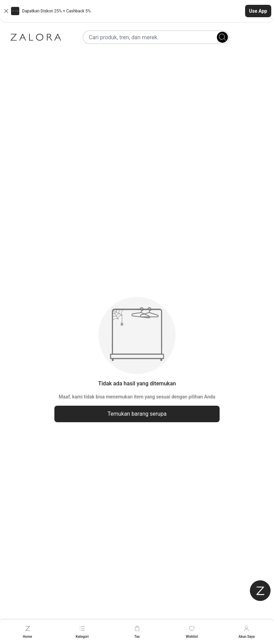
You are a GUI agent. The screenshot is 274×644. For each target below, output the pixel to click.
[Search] (222, 37)
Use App (258, 11)
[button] (137, 11)
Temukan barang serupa (137, 414)
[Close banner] (6, 11)
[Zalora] (36, 37)
